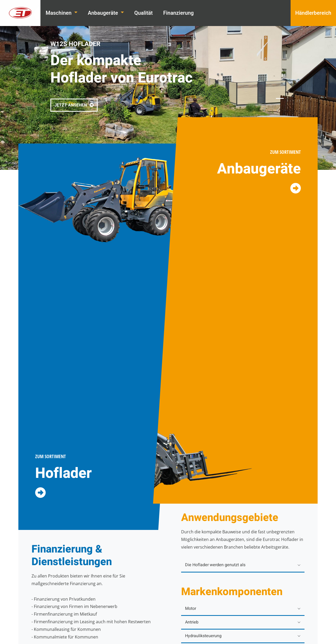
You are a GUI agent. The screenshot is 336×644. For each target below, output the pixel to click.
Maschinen (59, 13)
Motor (191, 609)
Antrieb (192, 622)
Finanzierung (178, 13)
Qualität (144, 13)
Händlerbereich (313, 13)
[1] (280, 98)
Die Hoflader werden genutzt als (215, 565)
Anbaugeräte (104, 13)
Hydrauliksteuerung (203, 636)
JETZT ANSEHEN (74, 105)
